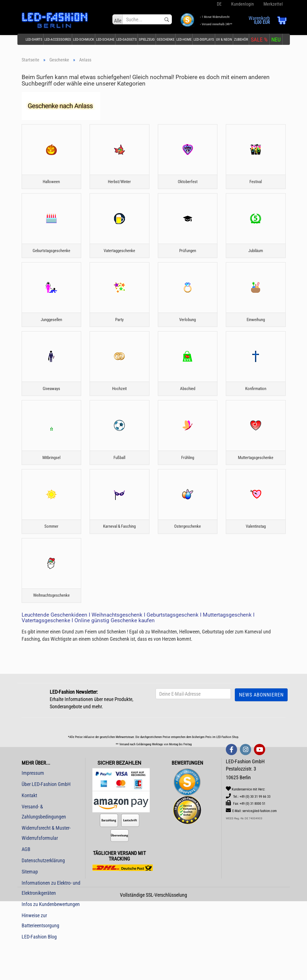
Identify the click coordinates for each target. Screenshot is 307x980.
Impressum (33, 810)
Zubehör (241, 39)
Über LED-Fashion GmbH (46, 822)
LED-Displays (204, 39)
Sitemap (30, 909)
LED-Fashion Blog (39, 974)
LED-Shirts (34, 39)
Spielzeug (147, 39)
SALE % (259, 40)
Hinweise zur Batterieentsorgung (40, 958)
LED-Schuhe (105, 39)
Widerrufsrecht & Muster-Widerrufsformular (46, 871)
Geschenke (166, 39)
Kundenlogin (242, 4)
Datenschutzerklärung (43, 898)
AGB (26, 887)
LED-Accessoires (58, 39)
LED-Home (184, 39)
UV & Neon (224, 39)
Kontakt (29, 833)
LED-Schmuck (84, 39)
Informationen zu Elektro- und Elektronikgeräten (51, 925)
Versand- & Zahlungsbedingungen (44, 849)
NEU (276, 40)
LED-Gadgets (127, 39)
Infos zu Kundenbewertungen (51, 942)
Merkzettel (273, 4)
